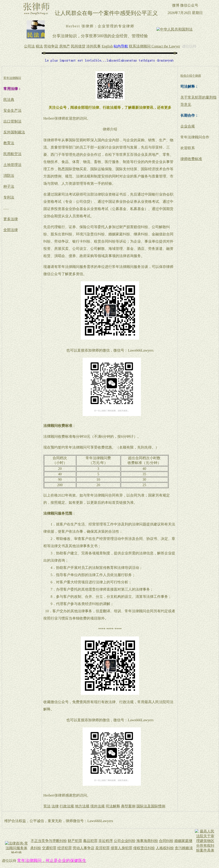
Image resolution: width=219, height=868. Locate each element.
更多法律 (11, 219)
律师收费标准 (191, 159)
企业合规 (188, 126)
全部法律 (11, 230)
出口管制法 (12, 121)
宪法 (47, 806)
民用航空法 (12, 154)
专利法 (9, 197)
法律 (55, 806)
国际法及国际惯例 (151, 806)
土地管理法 (12, 165)
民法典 (9, 100)
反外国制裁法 (14, 132)
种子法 (9, 186)
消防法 (9, 176)
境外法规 (98, 806)
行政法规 (67, 806)
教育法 (9, 143)
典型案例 (128, 806)
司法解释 (113, 806)
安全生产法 (12, 110)
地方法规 (82, 806)
